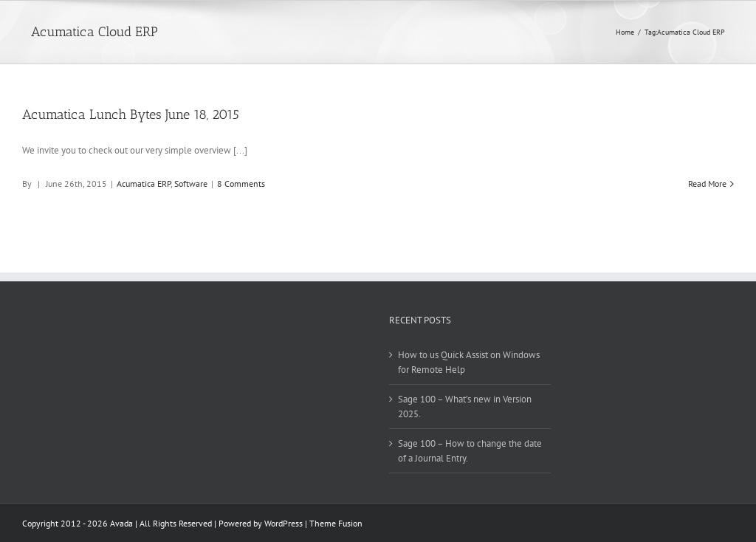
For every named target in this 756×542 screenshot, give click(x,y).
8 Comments (241, 183)
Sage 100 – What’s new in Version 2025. (465, 406)
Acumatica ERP (144, 183)
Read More (707, 183)
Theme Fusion (336, 523)
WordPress (283, 523)
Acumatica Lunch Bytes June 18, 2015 (131, 114)
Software (191, 183)
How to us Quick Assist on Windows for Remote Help (469, 362)
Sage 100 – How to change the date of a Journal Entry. (470, 451)
